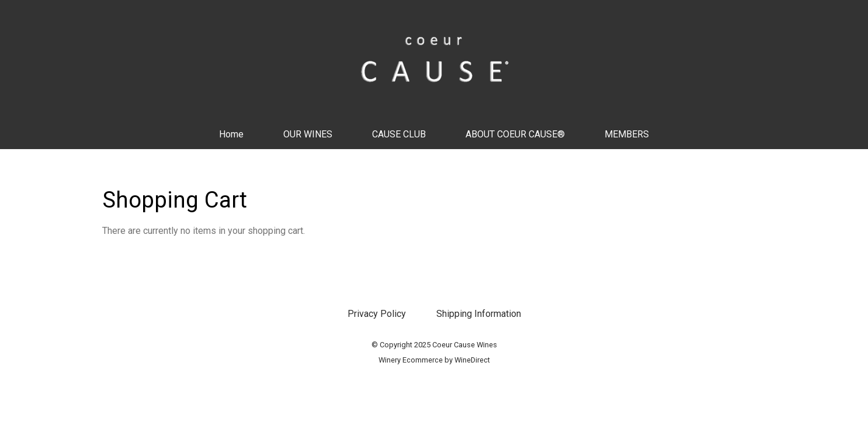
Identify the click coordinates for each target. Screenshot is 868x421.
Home (231, 134)
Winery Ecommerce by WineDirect (434, 360)
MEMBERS (627, 134)
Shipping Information (479, 314)
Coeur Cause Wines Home (434, 60)
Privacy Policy (377, 314)
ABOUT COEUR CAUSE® (515, 134)
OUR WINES (308, 134)
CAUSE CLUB (399, 134)
